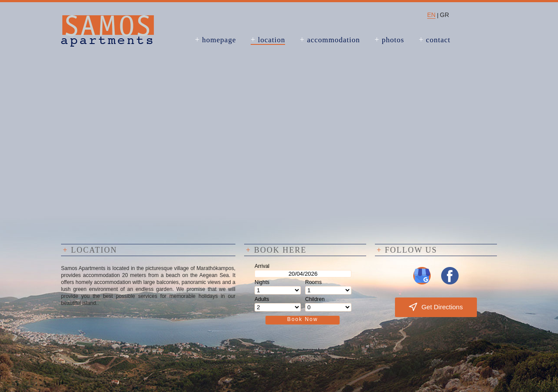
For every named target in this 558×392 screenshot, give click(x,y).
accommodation (330, 40)
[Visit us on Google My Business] (422, 283)
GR (444, 15)
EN (431, 15)
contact (435, 40)
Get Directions (436, 307)
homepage (215, 40)
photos (389, 40)
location (268, 40)
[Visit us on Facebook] (450, 283)
